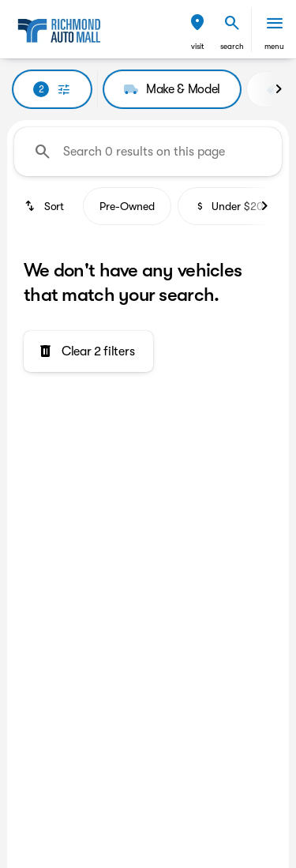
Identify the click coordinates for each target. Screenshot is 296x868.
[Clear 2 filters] (88, 351)
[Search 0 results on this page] (148, 152)
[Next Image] (279, 89)
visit (198, 46)
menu (274, 46)
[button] (197, 30)
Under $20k (232, 206)
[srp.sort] (45, 206)
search (232, 46)
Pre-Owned (127, 206)
